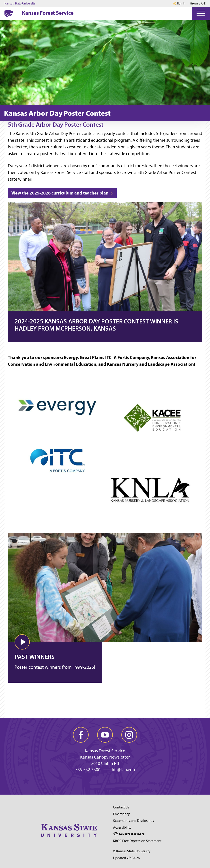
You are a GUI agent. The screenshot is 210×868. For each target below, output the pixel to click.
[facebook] (81, 735)
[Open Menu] (201, 13)
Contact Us (121, 807)
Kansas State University (20, 4)
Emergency (121, 814)
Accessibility (122, 827)
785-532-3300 (88, 770)
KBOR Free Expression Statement (137, 841)
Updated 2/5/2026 (126, 858)
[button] (22, 642)
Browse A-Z (198, 3)
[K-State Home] (9, 13)
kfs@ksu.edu (124, 770)
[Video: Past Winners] (105, 581)
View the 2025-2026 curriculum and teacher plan (62, 193)
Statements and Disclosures (133, 821)
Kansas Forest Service (48, 13)
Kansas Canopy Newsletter (105, 757)
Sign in (181, 4)
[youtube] (105, 735)
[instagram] (129, 735)
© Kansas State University (132, 851)
